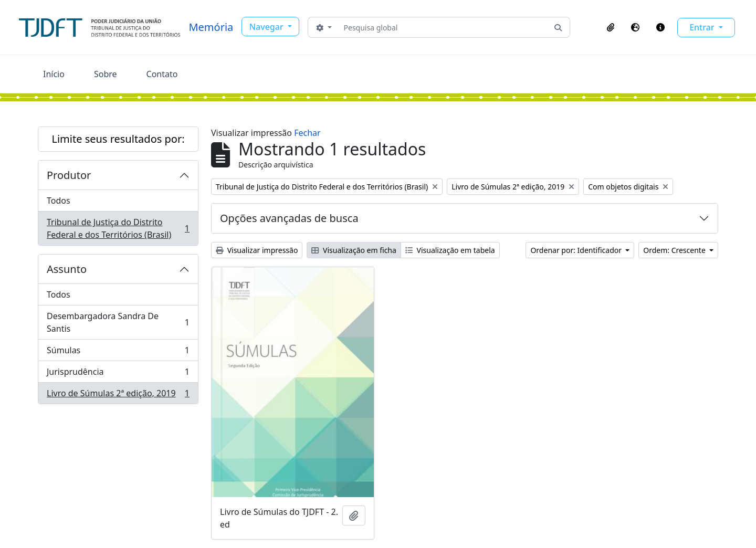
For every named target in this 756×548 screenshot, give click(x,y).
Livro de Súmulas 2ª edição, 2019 (118, 395)
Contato (162, 74)
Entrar (703, 27)
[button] (611, 27)
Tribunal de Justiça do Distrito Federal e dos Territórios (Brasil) (118, 228)
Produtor (69, 175)
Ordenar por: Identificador (577, 250)
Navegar (267, 27)
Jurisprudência (118, 374)
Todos (59, 201)
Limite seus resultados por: (118, 139)
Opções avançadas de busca (289, 218)
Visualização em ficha (354, 250)
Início (54, 74)
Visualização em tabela (450, 250)
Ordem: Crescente (675, 250)
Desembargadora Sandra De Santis (118, 322)
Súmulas (118, 352)
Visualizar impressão (257, 250)
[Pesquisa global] (443, 27)
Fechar (307, 133)
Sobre (106, 74)
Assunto (67, 269)
